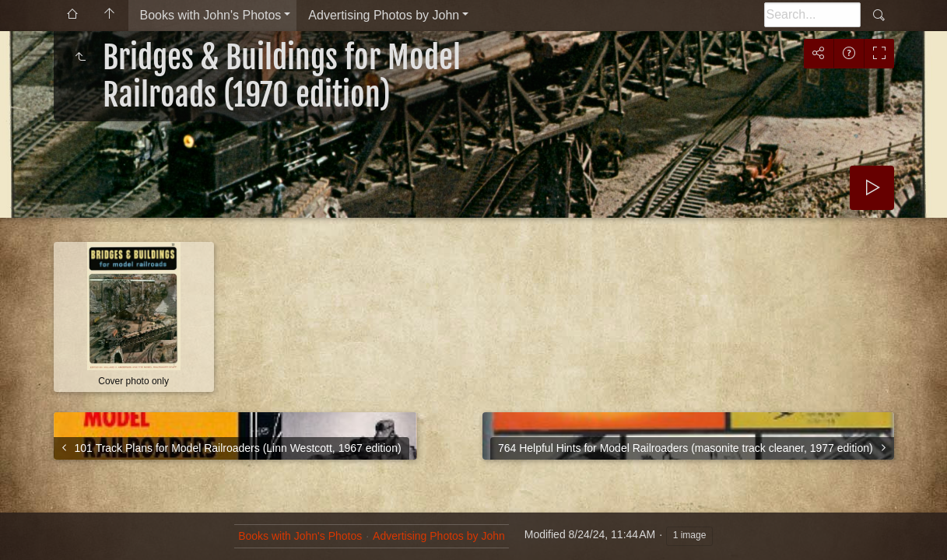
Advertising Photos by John (384, 15)
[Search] (812, 15)
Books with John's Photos (211, 15)
